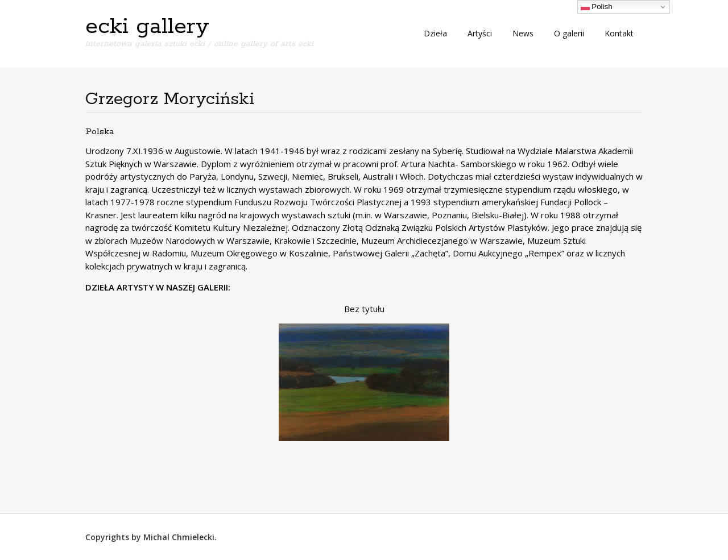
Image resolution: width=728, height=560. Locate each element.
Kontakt (619, 33)
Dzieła (435, 33)
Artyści (480, 33)
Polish (597, 7)
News (523, 33)
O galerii (569, 33)
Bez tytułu (364, 309)
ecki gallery (147, 27)
